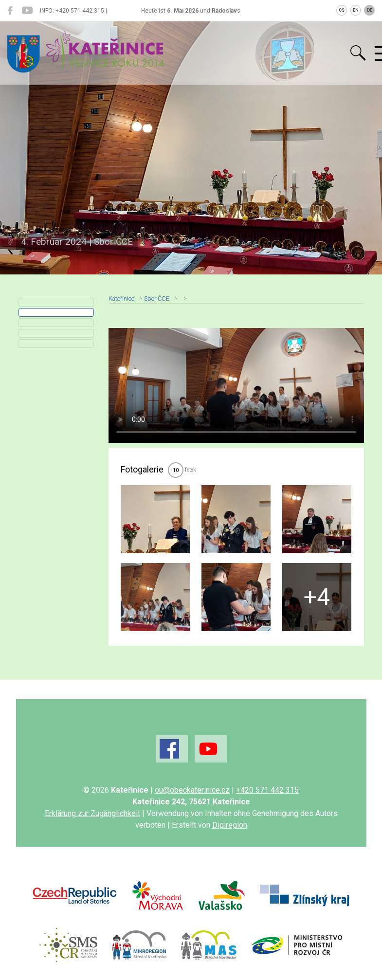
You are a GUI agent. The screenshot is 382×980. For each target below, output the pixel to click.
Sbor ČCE (157, 299)
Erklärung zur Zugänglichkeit (92, 813)
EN (356, 10)
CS (342, 10)
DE (370, 10)
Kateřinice (121, 299)
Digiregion (230, 825)
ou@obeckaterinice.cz (192, 790)
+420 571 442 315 (267, 790)
